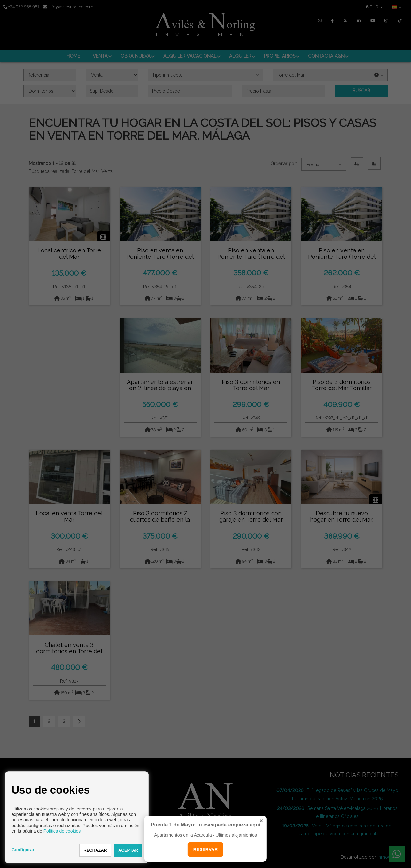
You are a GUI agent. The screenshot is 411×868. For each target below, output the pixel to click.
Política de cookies (62, 831)
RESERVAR (206, 849)
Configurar (23, 850)
